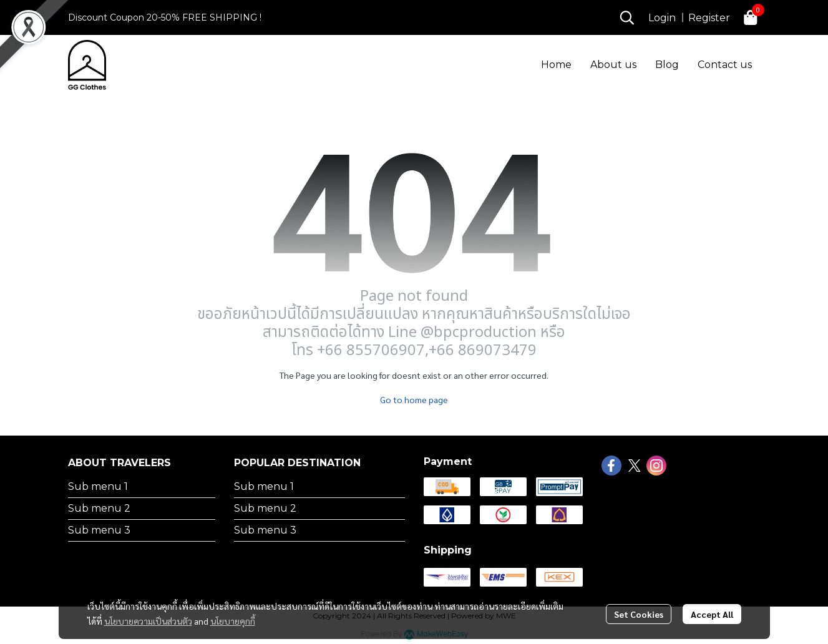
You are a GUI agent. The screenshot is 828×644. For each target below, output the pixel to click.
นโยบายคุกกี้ (233, 621)
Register (709, 18)
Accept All (712, 614)
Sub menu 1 (98, 486)
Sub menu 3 (99, 530)
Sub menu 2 (99, 508)
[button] (627, 17)
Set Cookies (639, 614)
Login (662, 18)
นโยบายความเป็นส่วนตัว (148, 621)
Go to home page (414, 399)
